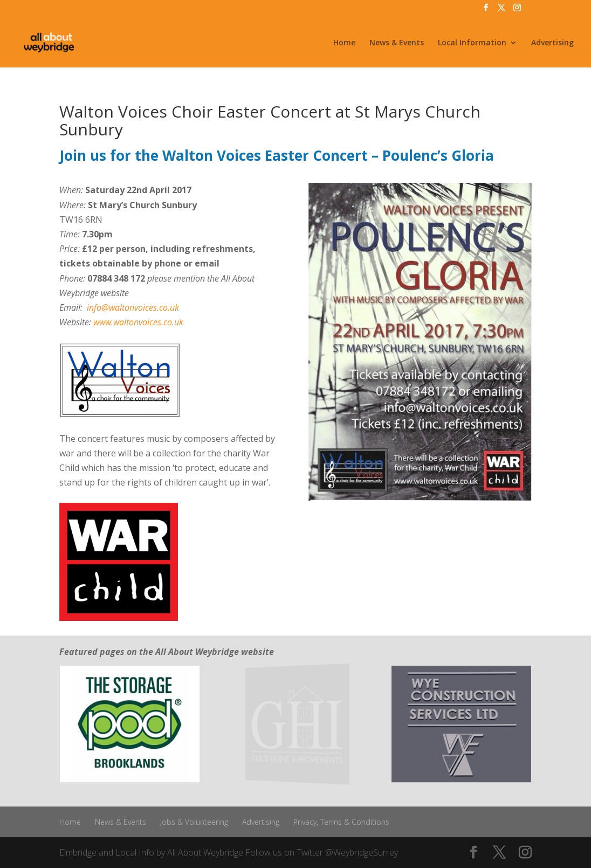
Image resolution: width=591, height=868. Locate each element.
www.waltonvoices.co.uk (138, 322)
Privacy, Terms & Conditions (341, 822)
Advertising (552, 43)
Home (344, 43)
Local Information (472, 43)
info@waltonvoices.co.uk (133, 307)
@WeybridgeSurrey (362, 852)
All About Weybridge (205, 852)
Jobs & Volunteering (194, 822)
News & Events (397, 43)
